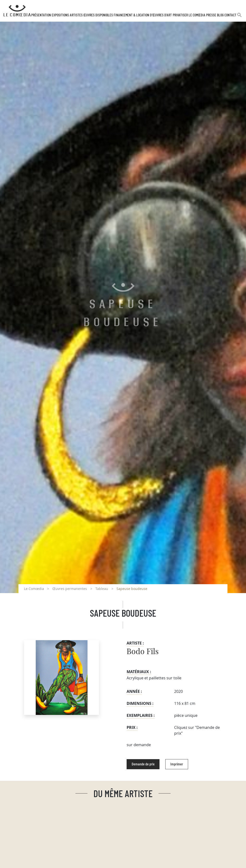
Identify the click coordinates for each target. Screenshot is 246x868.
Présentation (41, 15)
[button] (240, 17)
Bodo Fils (143, 652)
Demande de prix (143, 764)
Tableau (102, 589)
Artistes (76, 15)
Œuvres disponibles (98, 15)
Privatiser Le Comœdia (189, 15)
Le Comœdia (34, 589)
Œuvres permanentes (70, 589)
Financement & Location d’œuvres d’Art (143, 15)
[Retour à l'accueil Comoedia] (17, 11)
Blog (220, 15)
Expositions (60, 15)
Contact (230, 15)
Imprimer (177, 764)
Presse (211, 15)
